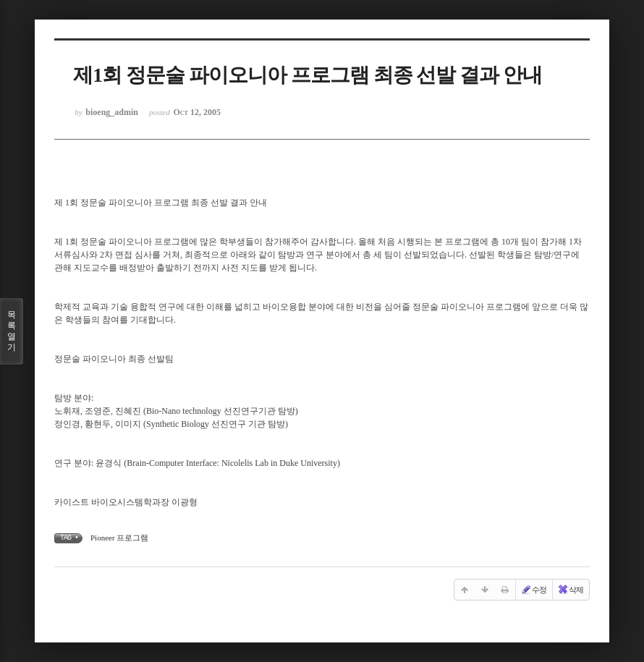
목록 (12, 331)
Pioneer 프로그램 (119, 538)
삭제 (570, 590)
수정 (533, 590)
